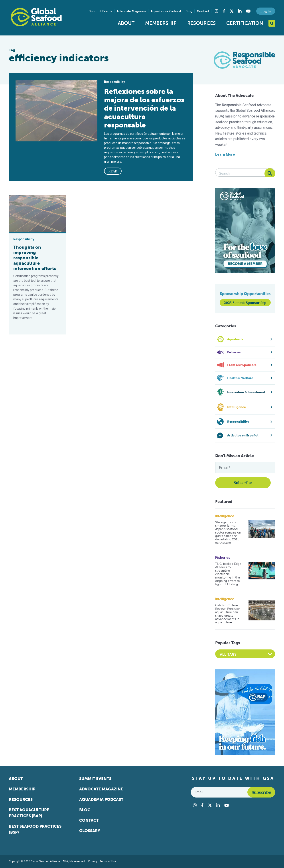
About (126, 23)
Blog (189, 11)
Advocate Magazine (131, 11)
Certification (245, 23)
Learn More (225, 154)
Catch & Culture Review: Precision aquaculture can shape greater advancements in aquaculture (228, 614)
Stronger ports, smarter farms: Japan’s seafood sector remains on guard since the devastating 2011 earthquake (228, 533)
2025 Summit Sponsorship (245, 303)
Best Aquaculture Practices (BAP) (29, 813)
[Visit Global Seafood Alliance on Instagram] (217, 11)
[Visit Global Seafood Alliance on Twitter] (232, 11)
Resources (201, 23)
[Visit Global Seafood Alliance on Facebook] (224, 11)
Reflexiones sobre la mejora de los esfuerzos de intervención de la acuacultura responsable (144, 108)
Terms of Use (108, 861)
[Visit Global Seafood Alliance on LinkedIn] (240, 11)
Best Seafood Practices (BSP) (35, 829)
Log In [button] (266, 11)
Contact (203, 11)
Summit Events (101, 11)
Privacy (93, 861)
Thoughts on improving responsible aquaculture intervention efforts (35, 258)
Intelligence (225, 516)
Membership (161, 23)
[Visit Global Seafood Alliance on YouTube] (248, 11)
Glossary (90, 831)
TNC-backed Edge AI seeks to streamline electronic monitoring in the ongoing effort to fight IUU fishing (228, 574)
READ (113, 171)
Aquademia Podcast (166, 11)
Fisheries (223, 558)
